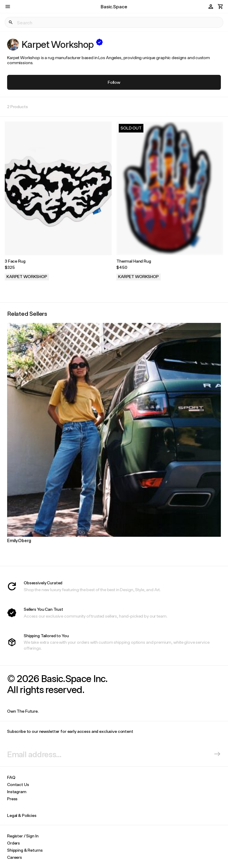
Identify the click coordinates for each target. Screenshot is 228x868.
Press (12, 799)
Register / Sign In (23, 836)
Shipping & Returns (25, 850)
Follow (114, 82)
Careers (15, 857)
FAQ (11, 777)
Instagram (17, 792)
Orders (14, 843)
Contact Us (18, 784)
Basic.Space (114, 6)
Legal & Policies (22, 815)
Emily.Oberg (19, 540)
